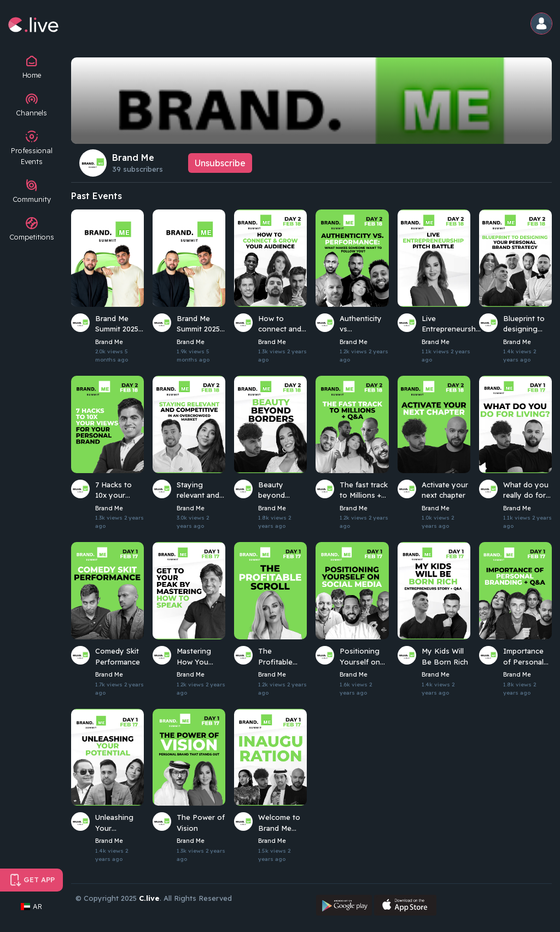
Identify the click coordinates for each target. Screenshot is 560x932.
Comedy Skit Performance (118, 656)
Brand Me (133, 158)
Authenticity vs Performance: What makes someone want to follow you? (363, 324)
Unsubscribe (220, 163)
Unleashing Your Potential (114, 823)
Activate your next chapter (445, 490)
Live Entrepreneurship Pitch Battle (452, 324)
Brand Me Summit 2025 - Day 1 (201, 324)
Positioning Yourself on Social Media (361, 657)
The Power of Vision (201, 823)
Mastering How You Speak (194, 657)
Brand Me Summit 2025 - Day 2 (119, 324)
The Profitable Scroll (275, 657)
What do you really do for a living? (527, 491)
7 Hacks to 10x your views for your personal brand (119, 491)
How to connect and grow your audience (280, 324)
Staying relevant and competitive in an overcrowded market (201, 491)
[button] (542, 24)
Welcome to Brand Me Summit (279, 823)
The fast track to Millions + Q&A (364, 491)
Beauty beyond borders (272, 491)
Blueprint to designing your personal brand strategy (527, 324)
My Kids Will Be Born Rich (445, 656)
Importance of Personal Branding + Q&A (523, 657)
